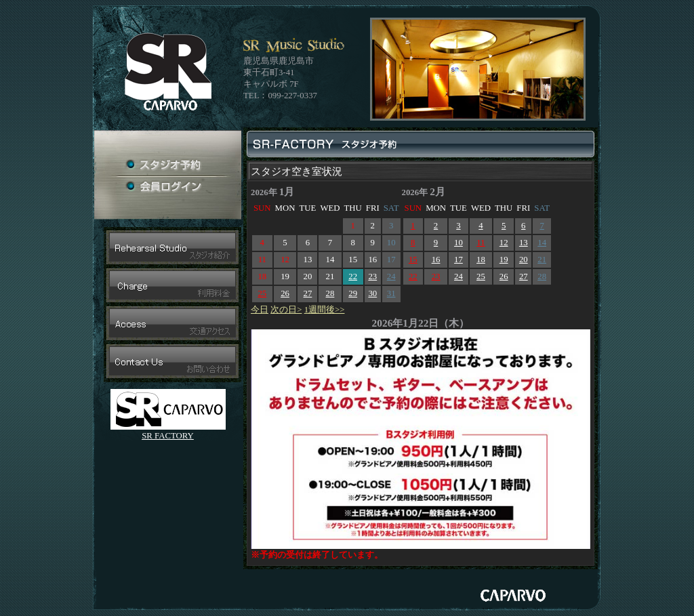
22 (353, 276)
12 (504, 243)
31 (391, 293)
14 (542, 243)
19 (504, 260)
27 (308, 293)
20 (524, 260)
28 (330, 293)
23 (372, 276)
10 (458, 243)
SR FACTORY (168, 436)
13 (524, 243)
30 (372, 293)
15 (413, 260)
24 (391, 276)
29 (353, 293)
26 (285, 293)
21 (542, 260)
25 (262, 293)
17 (458, 260)
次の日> (286, 310)
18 (481, 260)
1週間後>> (325, 310)
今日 (260, 310)
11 (481, 243)
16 (436, 260)
